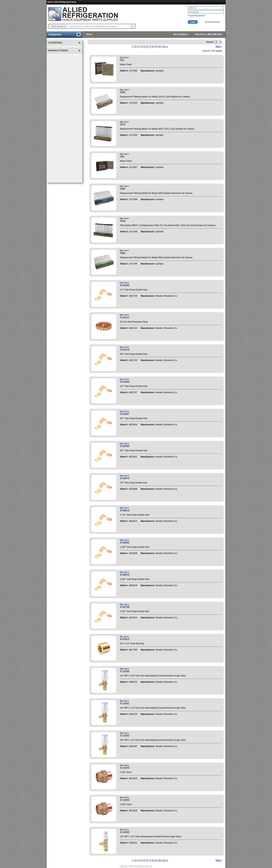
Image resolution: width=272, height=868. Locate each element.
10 (160, 46)
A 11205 (125, 768)
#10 (122, 60)
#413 (123, 221)
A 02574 (125, 478)
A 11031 (125, 703)
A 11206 (125, 800)
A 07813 (125, 639)
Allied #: (124, 71)
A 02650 (125, 543)
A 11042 (125, 736)
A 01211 (125, 317)
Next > (219, 46)
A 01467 (125, 414)
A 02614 (125, 510)
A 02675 (125, 575)
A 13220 (125, 832)
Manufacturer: (148, 71)
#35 (122, 157)
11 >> (165, 46)
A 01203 (125, 285)
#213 (123, 124)
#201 (123, 92)
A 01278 (125, 350)
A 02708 (125, 607)
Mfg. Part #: (125, 58)
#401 (123, 189)
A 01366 (125, 382)
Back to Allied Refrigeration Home (62, 2)
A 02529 (125, 446)
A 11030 (125, 671)
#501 (123, 253)
